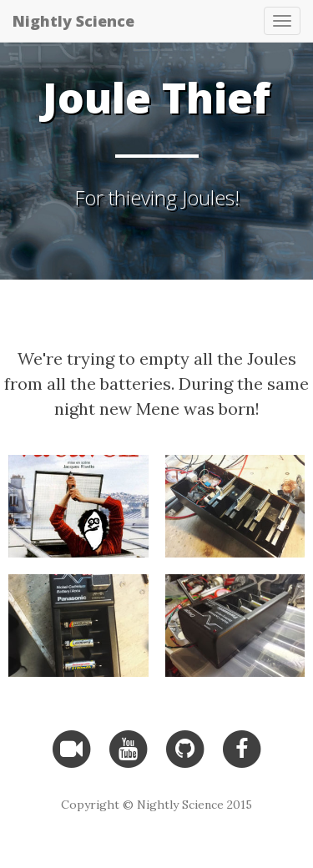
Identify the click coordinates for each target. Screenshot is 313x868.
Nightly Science (73, 21)
